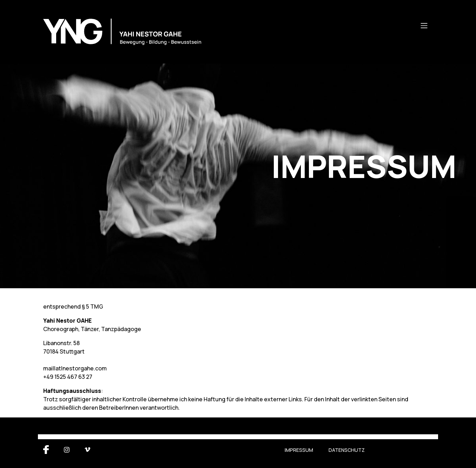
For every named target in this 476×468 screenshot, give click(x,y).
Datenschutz (347, 450)
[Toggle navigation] (424, 26)
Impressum (299, 450)
